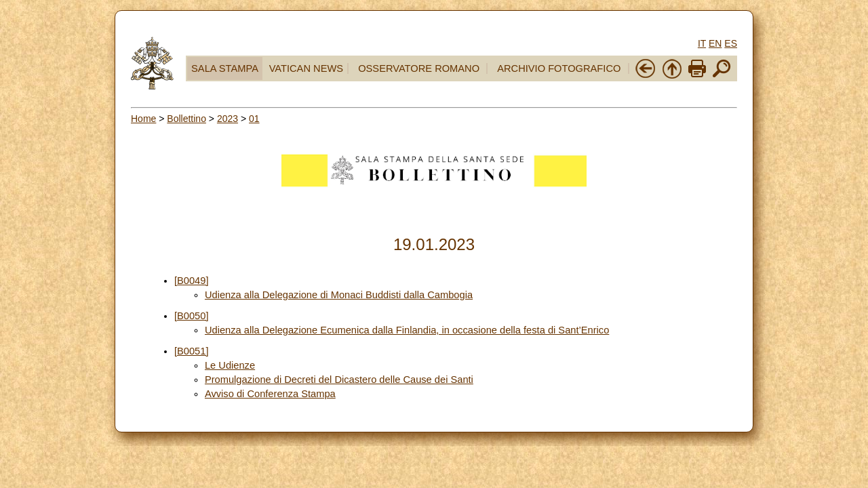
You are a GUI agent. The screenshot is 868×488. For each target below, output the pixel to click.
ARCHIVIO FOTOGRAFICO (559, 68)
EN (715, 43)
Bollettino (186, 119)
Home (143, 119)
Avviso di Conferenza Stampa (270, 394)
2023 (228, 119)
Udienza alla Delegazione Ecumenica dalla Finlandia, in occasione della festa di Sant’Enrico (407, 330)
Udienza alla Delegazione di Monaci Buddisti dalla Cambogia (339, 295)
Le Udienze (230, 365)
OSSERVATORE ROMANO (419, 68)
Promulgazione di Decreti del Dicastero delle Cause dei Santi (339, 380)
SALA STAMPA (225, 68)
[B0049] (192, 281)
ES (731, 43)
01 (254, 119)
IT (702, 43)
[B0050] (192, 316)
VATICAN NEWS (306, 68)
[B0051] (192, 351)
